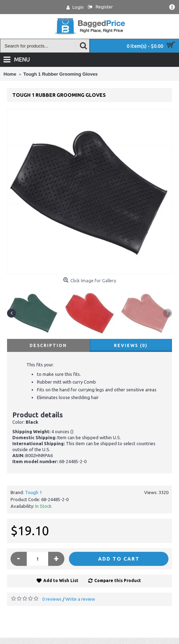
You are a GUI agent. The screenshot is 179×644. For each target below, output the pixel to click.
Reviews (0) (131, 345)
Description (48, 345)
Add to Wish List (61, 580)
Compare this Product (118, 580)
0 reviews (52, 599)
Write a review (80, 599)
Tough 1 (33, 492)
